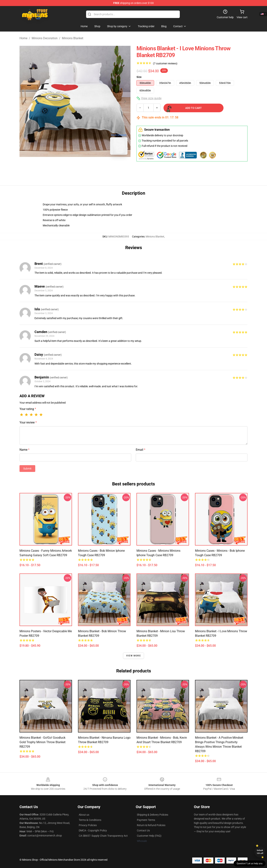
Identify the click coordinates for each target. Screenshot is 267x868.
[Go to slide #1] (65, 166)
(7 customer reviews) (165, 63)
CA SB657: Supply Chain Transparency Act (103, 836)
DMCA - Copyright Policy (93, 830)
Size (139, 77)
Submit (27, 469)
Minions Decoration (45, 38)
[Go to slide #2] (85, 166)
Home (23, 38)
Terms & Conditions (90, 820)
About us (84, 815)
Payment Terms (146, 820)
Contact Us (143, 830)
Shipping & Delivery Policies (153, 815)
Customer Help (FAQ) (149, 836)
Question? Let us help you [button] (250, 863)
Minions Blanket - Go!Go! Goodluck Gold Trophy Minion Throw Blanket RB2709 (42, 742)
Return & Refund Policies (151, 825)
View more (133, 656)
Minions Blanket (73, 38)
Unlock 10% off (260, 852)
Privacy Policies (88, 825)
